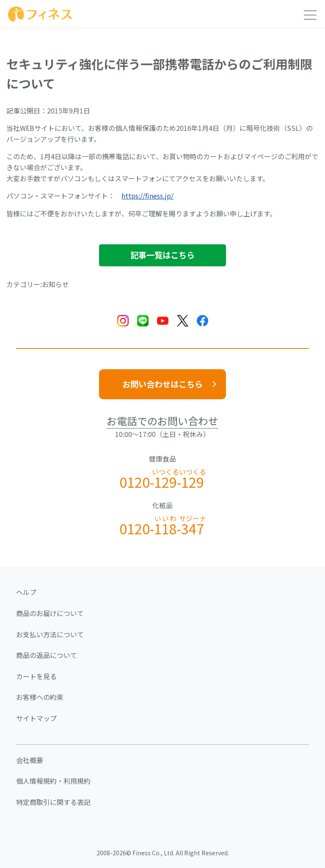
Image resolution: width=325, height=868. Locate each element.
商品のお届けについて (50, 613)
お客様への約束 (40, 697)
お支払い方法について (50, 634)
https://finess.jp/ (147, 196)
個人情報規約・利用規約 (53, 781)
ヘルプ (26, 592)
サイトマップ (36, 718)
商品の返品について (47, 655)
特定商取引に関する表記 (53, 802)
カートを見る (36, 676)
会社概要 (30, 760)
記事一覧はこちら (162, 255)
